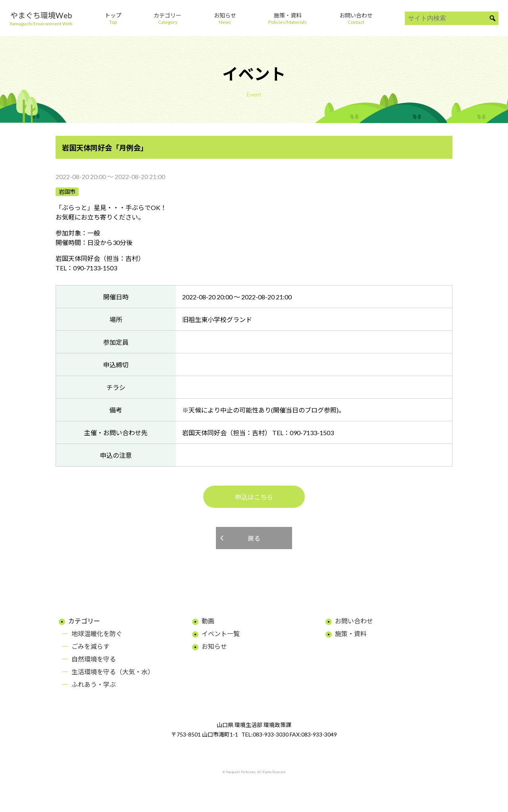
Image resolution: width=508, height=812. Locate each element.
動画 (208, 621)
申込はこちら (254, 497)
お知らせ (214, 646)
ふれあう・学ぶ (94, 684)
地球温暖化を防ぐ (97, 634)
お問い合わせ (354, 621)
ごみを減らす (90, 646)
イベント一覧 (221, 634)
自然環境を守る (94, 659)
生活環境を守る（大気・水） (113, 672)
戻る (254, 538)
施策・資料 (351, 634)
